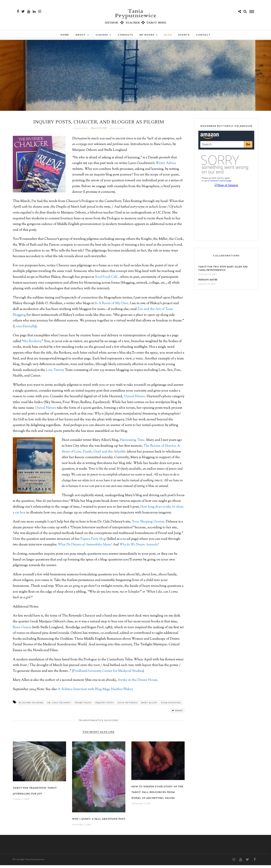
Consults (125, 35)
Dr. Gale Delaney (59, 706)
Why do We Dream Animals (138, 548)
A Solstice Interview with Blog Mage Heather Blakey (95, 692)
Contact (203, 35)
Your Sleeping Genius (148, 525)
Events (184, 35)
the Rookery (32, 344)
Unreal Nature (134, 399)
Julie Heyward (128, 706)
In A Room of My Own (111, 306)
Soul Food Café (107, 280)
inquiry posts (105, 706)
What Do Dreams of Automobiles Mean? (85, 548)
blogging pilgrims (31, 706)
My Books (147, 35)
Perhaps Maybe (208, 283)
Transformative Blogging (99, 723)
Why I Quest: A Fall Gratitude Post (99, 822)
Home (65, 35)
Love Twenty (55, 373)
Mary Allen (149, 706)
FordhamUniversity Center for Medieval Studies (108, 674)
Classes (102, 35)
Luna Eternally (25, 329)
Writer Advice (166, 166)
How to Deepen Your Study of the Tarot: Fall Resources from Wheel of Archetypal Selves (157, 795)
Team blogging (171, 706)
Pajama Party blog (93, 542)
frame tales (83, 706)
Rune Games (22, 630)
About (81, 35)
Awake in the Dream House (137, 683)
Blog (168, 35)
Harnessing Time (132, 443)
